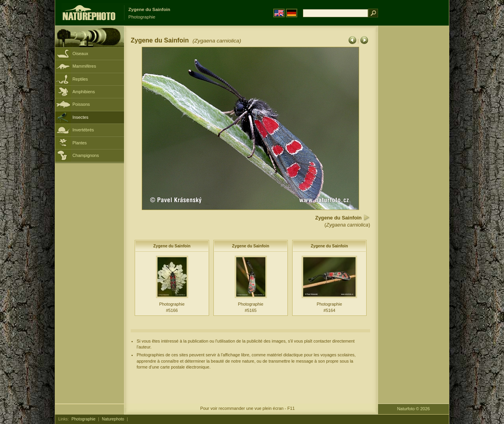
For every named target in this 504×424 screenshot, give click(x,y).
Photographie (84, 419)
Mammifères (84, 66)
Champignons (86, 155)
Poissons (81, 104)
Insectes (81, 117)
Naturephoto (113, 419)
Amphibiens (84, 92)
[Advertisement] (413, 151)
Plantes (80, 143)
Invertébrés (83, 130)
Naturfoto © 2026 (414, 409)
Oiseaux (80, 53)
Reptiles (80, 79)
